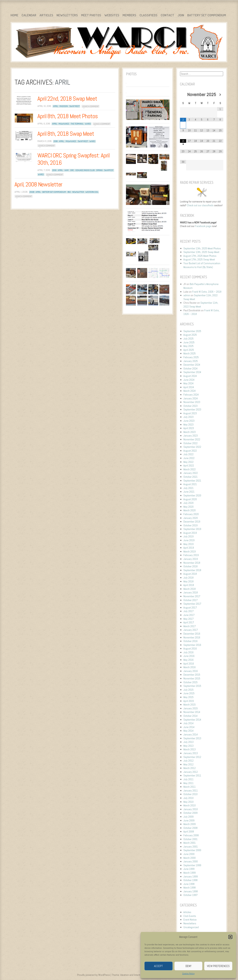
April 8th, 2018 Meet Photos (68, 116)
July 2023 (188, 417)
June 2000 (189, 854)
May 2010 (188, 802)
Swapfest (109, 170)
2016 (54, 170)
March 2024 (190, 391)
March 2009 (190, 824)
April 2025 (189, 350)
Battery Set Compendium (207, 15)
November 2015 (192, 678)
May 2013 (188, 746)
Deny (188, 966)
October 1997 (190, 895)
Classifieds (148, 15)
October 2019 (190, 525)
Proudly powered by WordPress (94, 975)
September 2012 (192, 757)
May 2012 (188, 764)
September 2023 (192, 409)
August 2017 (190, 608)
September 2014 (192, 720)
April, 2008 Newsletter (38, 184)
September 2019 (192, 529)
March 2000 (190, 858)
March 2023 (190, 432)
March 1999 (190, 873)
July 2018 (188, 578)
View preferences (218, 966)
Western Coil (92, 192)
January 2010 (191, 809)
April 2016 (189, 664)
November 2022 (192, 439)
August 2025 (190, 335)
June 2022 (189, 458)
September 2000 (192, 850)
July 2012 (188, 761)
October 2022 (190, 443)
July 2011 (188, 779)
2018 (56, 141)
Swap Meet (75, 106)
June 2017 (189, 615)
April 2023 (189, 428)
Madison (64, 106)
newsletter (78, 192)
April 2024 (189, 387)
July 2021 (188, 488)
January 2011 (191, 791)
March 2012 (190, 768)
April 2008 (189, 832)
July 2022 (188, 454)
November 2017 (192, 596)
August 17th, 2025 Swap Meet (199, 259)
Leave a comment (90, 106)
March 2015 (190, 705)
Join (181, 15)
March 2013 (190, 749)
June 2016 (189, 656)
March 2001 (190, 843)
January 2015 (191, 708)
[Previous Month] (183, 95)
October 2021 (190, 477)
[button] (230, 937)
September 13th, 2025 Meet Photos (202, 248)
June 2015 (189, 693)
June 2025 (189, 342)
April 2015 (189, 701)
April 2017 (189, 622)
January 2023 (191, 436)
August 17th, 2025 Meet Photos (200, 256)
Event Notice (190, 920)
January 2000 (191, 861)
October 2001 (190, 839)
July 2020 (188, 503)
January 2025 (191, 361)
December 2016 (192, 634)
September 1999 (192, 865)
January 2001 (191, 847)
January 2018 (191, 592)
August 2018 (190, 574)
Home (14, 15)
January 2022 (191, 473)
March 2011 (190, 787)
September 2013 (192, 738)
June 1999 (189, 869)
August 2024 (190, 376)
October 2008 (190, 828)
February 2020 (191, 514)
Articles (46, 15)
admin (187, 295)
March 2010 (190, 805)
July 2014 (188, 723)
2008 (32, 192)
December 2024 (192, 365)
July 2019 (188, 536)
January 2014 (191, 734)
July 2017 (188, 611)
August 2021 (190, 484)
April (56, 106)
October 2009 (190, 813)
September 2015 (192, 686)
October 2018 (190, 566)
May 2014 (188, 731)
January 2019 (191, 559)
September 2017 (192, 604)
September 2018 (192, 570)
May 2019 (188, 544)
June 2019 (189, 540)
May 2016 (188, 660)
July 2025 (188, 339)
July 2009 (188, 817)
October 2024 (190, 368)
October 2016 (190, 641)
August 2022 (190, 451)
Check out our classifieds (200, 205)
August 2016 (190, 649)
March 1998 (190, 888)
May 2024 (188, 383)
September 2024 (192, 372)
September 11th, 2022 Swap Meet (201, 305)
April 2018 (189, 585)
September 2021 (192, 481)
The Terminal (77, 124)
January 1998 (191, 891)
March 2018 (190, 589)
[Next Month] (220, 95)
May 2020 (188, 507)
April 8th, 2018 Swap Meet (66, 134)
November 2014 (192, 712)
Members (129, 15)
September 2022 (192, 447)
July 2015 (188, 690)
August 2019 (190, 533)
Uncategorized (191, 927)
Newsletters (67, 15)
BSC (69, 192)
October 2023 (190, 406)
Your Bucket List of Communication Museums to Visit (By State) (202, 265)
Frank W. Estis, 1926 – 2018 (207, 292)
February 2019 (191, 555)
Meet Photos (91, 15)
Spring (99, 170)
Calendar (29, 15)
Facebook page (203, 226)
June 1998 (189, 884)
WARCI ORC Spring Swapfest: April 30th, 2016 (73, 159)
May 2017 (188, 619)
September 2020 (192, 495)
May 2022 (188, 462)
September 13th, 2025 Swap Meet (201, 252)
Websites (112, 15)
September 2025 (192, 331)
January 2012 (191, 772)
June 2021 (189, 492)
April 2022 (189, 466)
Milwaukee (64, 124)
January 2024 (191, 398)
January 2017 (191, 630)
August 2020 (190, 499)
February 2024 (191, 395)
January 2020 (191, 518)
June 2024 (189, 380)
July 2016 (188, 652)
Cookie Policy (188, 974)
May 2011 (188, 783)
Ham (67, 170)
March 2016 (190, 667)
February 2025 (191, 357)
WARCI (88, 124)
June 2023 (189, 421)
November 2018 (192, 563)
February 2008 (191, 835)
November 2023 (192, 402)
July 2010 (188, 798)
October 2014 (190, 716)
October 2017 (190, 600)
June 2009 (189, 820)
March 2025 (190, 353)
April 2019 (189, 548)
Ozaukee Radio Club (85, 170)
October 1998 (190, 880)
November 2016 (192, 637)
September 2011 (192, 775)
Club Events (190, 916)
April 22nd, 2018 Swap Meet (67, 99)
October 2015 (190, 682)
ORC (72, 170)
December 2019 (192, 522)
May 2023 (188, 425)
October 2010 (190, 794)
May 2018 (188, 581)
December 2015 (192, 675)
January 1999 (191, 876)
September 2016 (192, 645)
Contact (167, 15)
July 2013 (188, 742)
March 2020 (190, 510)
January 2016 (191, 671)
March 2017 (190, 626)
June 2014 (189, 727)
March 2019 (190, 551)
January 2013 (191, 753)
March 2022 (190, 469)
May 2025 (188, 346)
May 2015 (188, 697)
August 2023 (190, 413)
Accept (158, 966)
